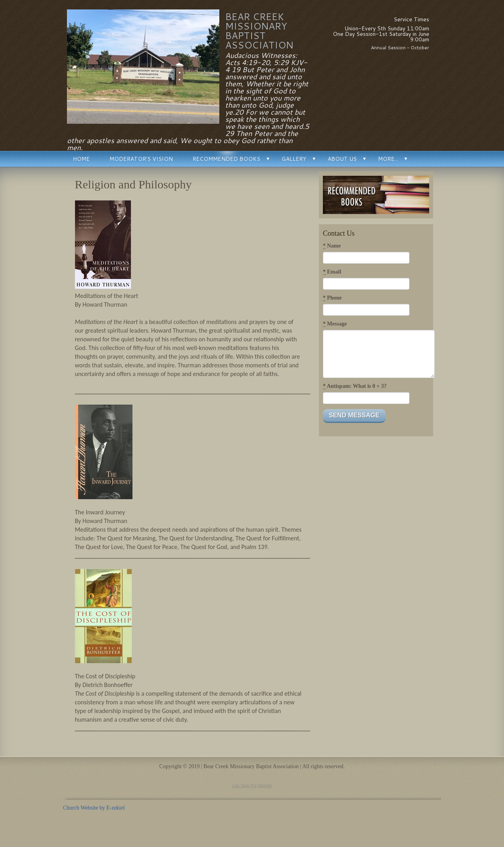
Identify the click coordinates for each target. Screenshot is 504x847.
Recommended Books (226, 159)
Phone (332, 298)
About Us (342, 159)
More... (388, 159)
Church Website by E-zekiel (94, 808)
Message (335, 324)
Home (81, 159)
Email (332, 272)
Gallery (294, 159)
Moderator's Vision (141, 159)
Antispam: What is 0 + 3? (355, 386)
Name (332, 246)
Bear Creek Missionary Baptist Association (259, 31)
